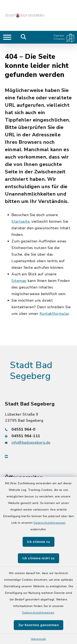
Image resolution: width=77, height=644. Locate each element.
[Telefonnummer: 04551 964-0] (38, 421)
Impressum (38, 639)
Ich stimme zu (39, 542)
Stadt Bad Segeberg (31, 362)
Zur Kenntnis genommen (39, 625)
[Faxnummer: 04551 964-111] (38, 427)
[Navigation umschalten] (7, 37)
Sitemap (19, 272)
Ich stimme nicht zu (38, 558)
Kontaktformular (55, 305)
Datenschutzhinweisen (50, 523)
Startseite (21, 213)
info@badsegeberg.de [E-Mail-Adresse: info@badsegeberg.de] (31, 434)
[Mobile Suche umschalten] (24, 37)
